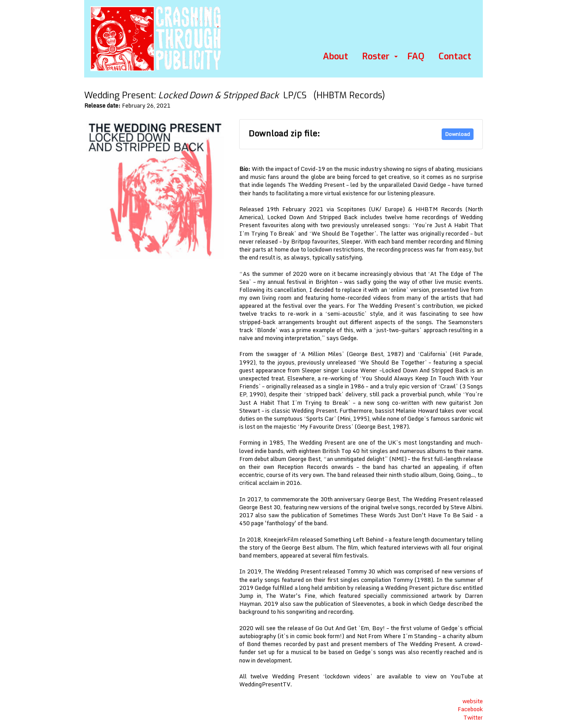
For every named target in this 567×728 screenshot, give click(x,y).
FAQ (416, 56)
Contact (455, 56)
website (473, 701)
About (336, 56)
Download (458, 134)
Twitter (473, 717)
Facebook (470, 709)
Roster (376, 56)
